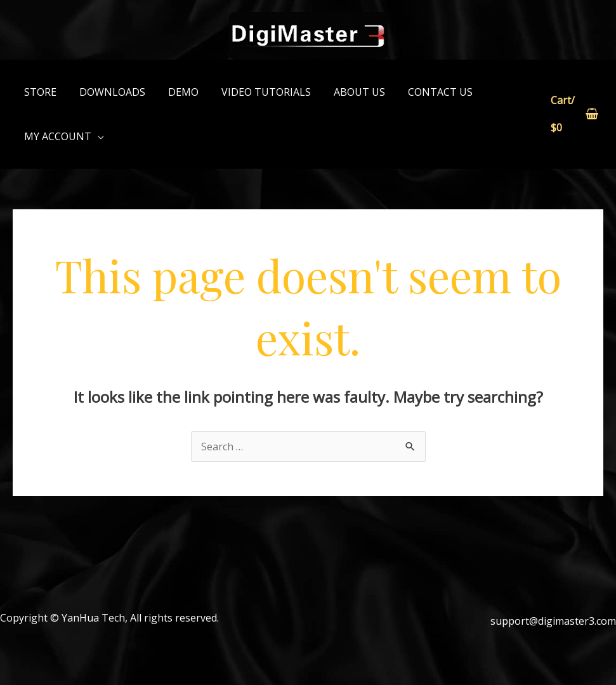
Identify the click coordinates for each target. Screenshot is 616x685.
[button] (63, 136)
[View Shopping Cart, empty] (573, 114)
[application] (96, 136)
